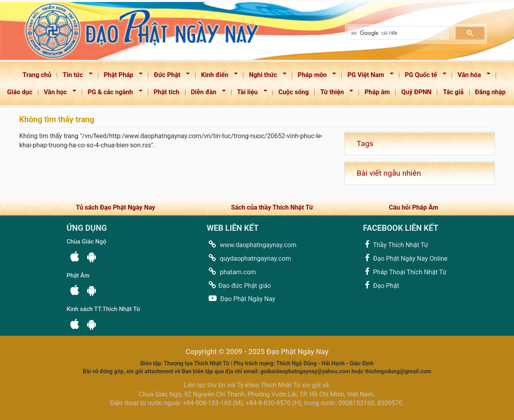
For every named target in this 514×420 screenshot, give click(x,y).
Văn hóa (471, 76)
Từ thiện (334, 94)
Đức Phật (169, 76)
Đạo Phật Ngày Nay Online (405, 258)
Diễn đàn (206, 94)
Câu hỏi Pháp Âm (413, 207)
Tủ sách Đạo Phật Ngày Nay (116, 207)
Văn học (58, 94)
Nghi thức (265, 76)
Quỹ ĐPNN (416, 92)
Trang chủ (37, 75)
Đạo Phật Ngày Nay (241, 298)
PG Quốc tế (423, 76)
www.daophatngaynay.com (252, 245)
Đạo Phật (381, 285)
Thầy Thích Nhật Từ (395, 245)
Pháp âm (377, 92)
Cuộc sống (293, 92)
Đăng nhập (490, 92)
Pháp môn (314, 76)
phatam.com (231, 272)
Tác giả (453, 92)
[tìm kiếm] (397, 33)
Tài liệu (249, 94)
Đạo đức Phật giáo (239, 285)
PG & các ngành (112, 94)
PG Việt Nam (368, 76)
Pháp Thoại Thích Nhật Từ (405, 272)
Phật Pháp (121, 76)
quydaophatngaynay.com (249, 258)
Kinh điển (217, 76)
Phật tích (167, 92)
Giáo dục (20, 92)
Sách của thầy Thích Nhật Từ (272, 207)
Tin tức (75, 76)
